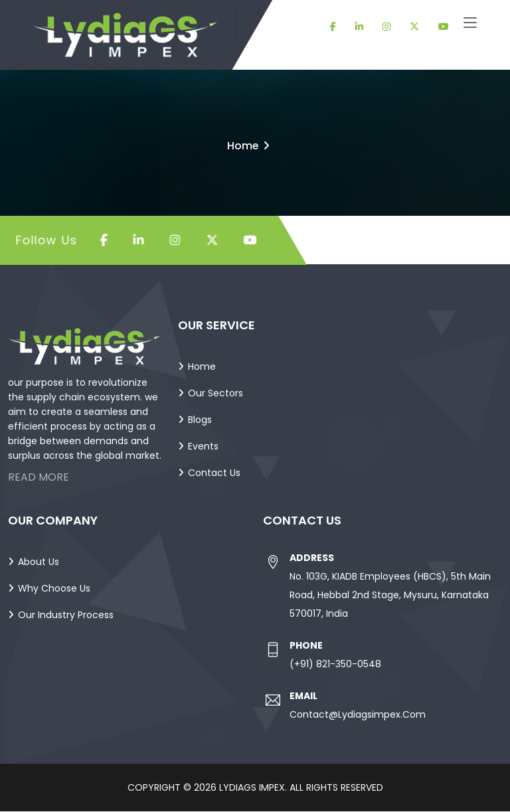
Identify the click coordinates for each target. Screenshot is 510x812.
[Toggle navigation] (470, 23)
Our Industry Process (66, 615)
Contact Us (214, 473)
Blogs (200, 420)
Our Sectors (215, 394)
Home (242, 146)
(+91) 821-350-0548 (335, 665)
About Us (39, 562)
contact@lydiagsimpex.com (358, 715)
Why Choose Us (54, 589)
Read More (39, 477)
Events (203, 447)
